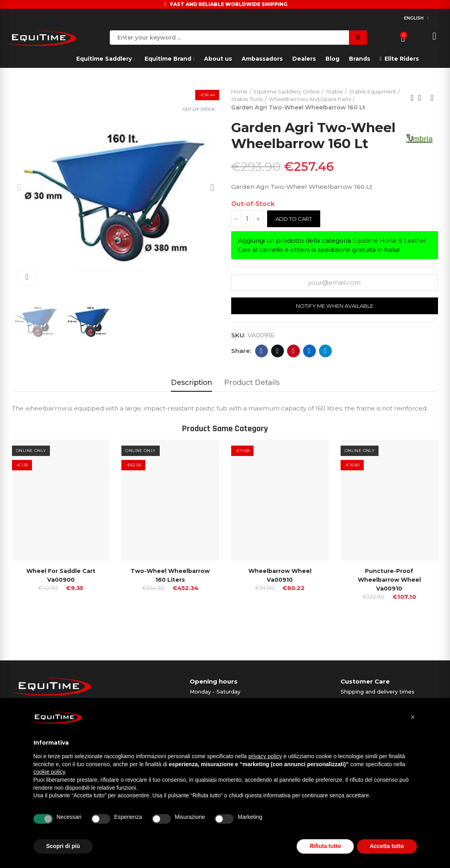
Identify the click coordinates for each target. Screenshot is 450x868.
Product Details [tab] (252, 408)
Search (358, 38)
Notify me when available (334, 332)
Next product (432, 103)
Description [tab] (191, 408)
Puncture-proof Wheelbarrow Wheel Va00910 (389, 605)
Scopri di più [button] (63, 846)
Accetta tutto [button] (387, 846)
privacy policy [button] (265, 756)
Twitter (277, 377)
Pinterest (293, 377)
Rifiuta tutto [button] (325, 846)
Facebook (261, 377)
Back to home (422, 103)
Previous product (412, 103)
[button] (413, 717)
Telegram (325, 377)
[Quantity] (247, 244)
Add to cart (296, 244)
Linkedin (309, 377)
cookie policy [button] (49, 772)
